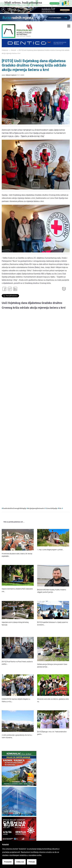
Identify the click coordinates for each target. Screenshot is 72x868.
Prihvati (32, 862)
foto (60, 508)
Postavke (8, 862)
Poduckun (5, 50)
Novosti (14, 50)
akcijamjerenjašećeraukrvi (36, 508)
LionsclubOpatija (52, 508)
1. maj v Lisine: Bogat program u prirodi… (50, 550)
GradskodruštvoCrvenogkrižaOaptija (14, 508)
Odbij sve (20, 862)
